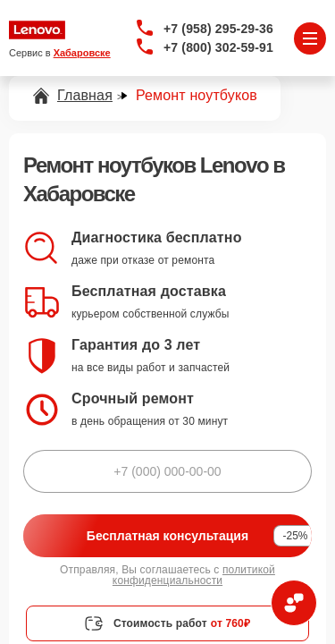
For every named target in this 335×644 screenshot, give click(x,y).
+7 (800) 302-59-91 (218, 47)
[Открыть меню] (310, 38)
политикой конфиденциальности (194, 575)
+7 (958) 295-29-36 (218, 29)
